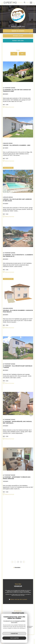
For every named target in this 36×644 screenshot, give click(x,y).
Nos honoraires (8, 628)
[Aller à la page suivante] (24, 562)
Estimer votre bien (18, 41)
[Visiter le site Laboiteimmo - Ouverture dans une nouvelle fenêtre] (18, 634)
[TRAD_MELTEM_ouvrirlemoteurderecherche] (25, 3)
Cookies (22, 629)
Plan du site (16, 628)
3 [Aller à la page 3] (21, 562)
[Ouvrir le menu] (31, 3)
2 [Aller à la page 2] (18, 562)
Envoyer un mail (18, 36)
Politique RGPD (16, 629)
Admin (30, 628)
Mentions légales (24, 628)
